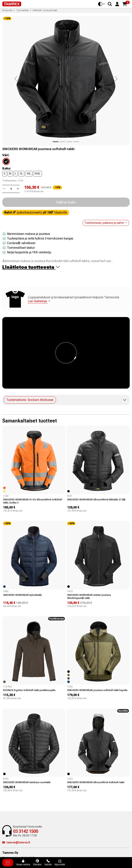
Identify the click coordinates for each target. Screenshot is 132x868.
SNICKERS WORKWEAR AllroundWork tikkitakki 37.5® (96, 500)
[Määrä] (11, 189)
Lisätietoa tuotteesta (31, 267)
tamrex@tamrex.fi (16, 842)
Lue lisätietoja (39, 301)
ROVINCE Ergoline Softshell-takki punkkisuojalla (29, 690)
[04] (8, 161)
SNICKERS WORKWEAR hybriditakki (22, 595)
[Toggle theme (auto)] (101, 4)
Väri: (6, 155)
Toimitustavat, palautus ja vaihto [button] (106, 223)
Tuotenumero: (10, 181)
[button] (117, 4)
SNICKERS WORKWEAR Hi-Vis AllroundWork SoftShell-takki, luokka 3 (33, 501)
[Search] (110, 4)
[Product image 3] (76, 142)
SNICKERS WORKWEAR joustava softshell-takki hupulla (97, 690)
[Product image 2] (69, 142)
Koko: (7, 169)
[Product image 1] (63, 142)
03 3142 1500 (26, 831)
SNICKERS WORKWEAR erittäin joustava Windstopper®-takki (89, 596)
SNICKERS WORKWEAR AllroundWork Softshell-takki (96, 782)
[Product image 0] (56, 142)
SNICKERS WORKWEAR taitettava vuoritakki (27, 782)
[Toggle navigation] (8, 863)
